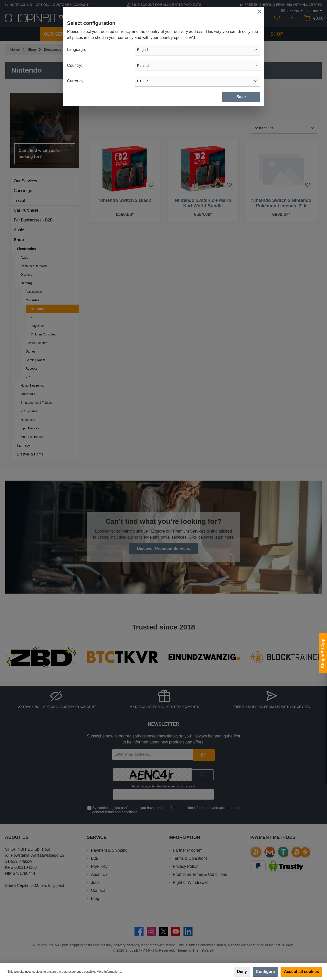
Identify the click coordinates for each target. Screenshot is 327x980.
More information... (109, 972)
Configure (265, 972)
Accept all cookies (301, 972)
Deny (242, 972)
